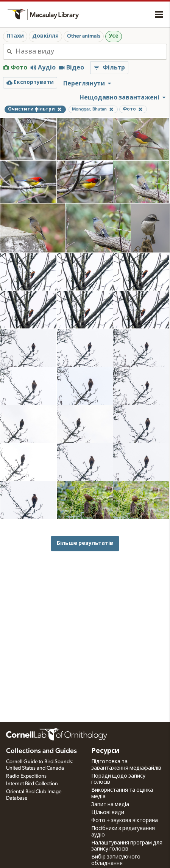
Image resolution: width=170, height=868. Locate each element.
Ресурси (105, 751)
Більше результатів (85, 543)
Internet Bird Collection (32, 784)
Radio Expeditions (26, 776)
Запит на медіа (110, 805)
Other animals (84, 36)
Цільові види (108, 813)
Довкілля (45, 36)
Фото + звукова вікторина (125, 821)
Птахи (15, 36)
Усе (114, 36)
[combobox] (91, 52)
